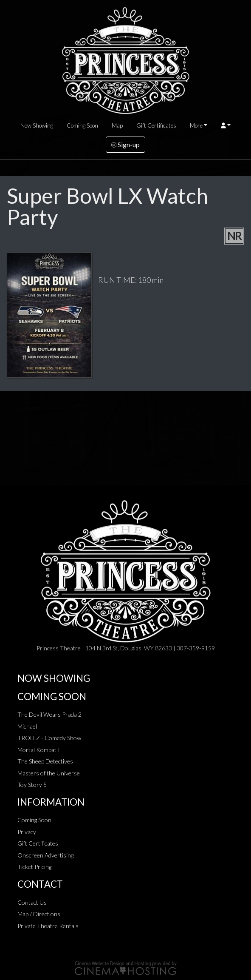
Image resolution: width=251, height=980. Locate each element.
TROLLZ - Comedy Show (49, 738)
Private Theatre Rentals (48, 926)
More (196, 125)
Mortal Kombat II (40, 750)
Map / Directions (39, 914)
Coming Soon (82, 125)
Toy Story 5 (32, 785)
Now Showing (37, 125)
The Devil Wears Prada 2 (49, 714)
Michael (27, 726)
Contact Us (32, 902)
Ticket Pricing (34, 867)
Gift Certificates (156, 125)
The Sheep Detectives (45, 761)
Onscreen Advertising (45, 855)
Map (117, 125)
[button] (226, 125)
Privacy (27, 832)
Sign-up (125, 144)
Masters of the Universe (49, 773)
